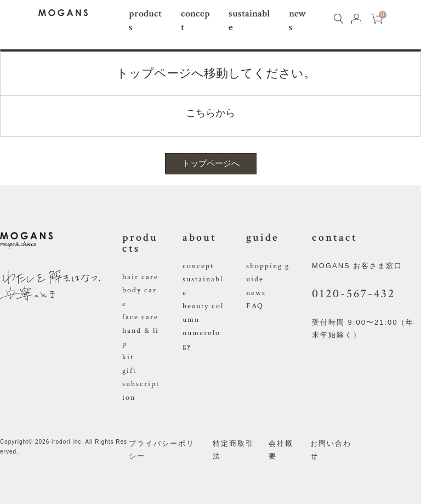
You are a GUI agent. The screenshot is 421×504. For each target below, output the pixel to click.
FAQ (255, 306)
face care (140, 317)
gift (129, 371)
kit (128, 357)
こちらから (210, 113)
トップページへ (211, 163)
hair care (140, 277)
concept (198, 266)
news (256, 293)
